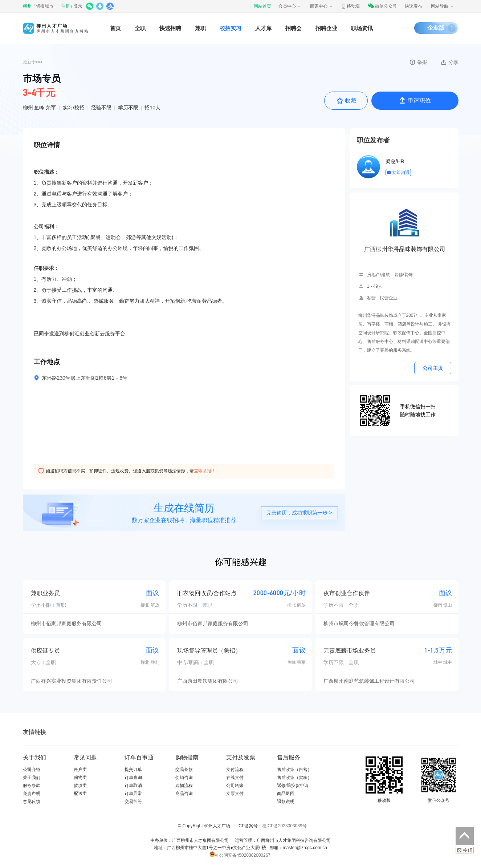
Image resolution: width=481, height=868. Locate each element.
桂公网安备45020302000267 (240, 855)
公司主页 (433, 368)
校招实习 (231, 28)
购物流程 (184, 786)
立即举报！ (205, 471)
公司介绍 (32, 770)
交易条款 (184, 770)
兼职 (200, 28)
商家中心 (322, 6)
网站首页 (262, 6)
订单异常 (133, 794)
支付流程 (235, 770)
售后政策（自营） (294, 770)
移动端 (350, 6)
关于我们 (32, 778)
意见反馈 (32, 802)
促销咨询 (184, 778)
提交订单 (133, 770)
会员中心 (290, 6)
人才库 (263, 28)
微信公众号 (382, 6)
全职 (140, 28)
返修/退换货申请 (293, 786)
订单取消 (133, 786)
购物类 (80, 778)
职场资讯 (362, 28)
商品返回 (286, 794)
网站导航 (443, 6)
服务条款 (32, 786)
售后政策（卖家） (294, 778)
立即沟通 (398, 173)
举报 (418, 62)
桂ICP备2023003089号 (284, 826)
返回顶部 (465, 836)
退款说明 (286, 802)
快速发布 (413, 6)
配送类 (80, 794)
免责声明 (32, 794)
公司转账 (235, 786)
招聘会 (294, 28)
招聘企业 (326, 28)
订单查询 (133, 778)
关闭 (465, 850)
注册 (66, 6)
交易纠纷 (133, 802)
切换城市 (45, 6)
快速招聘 (170, 28)
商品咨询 (184, 794)
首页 (115, 28)
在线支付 (235, 778)
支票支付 (235, 794)
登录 (78, 6)
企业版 (436, 28)
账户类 (80, 770)
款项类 (80, 786)
